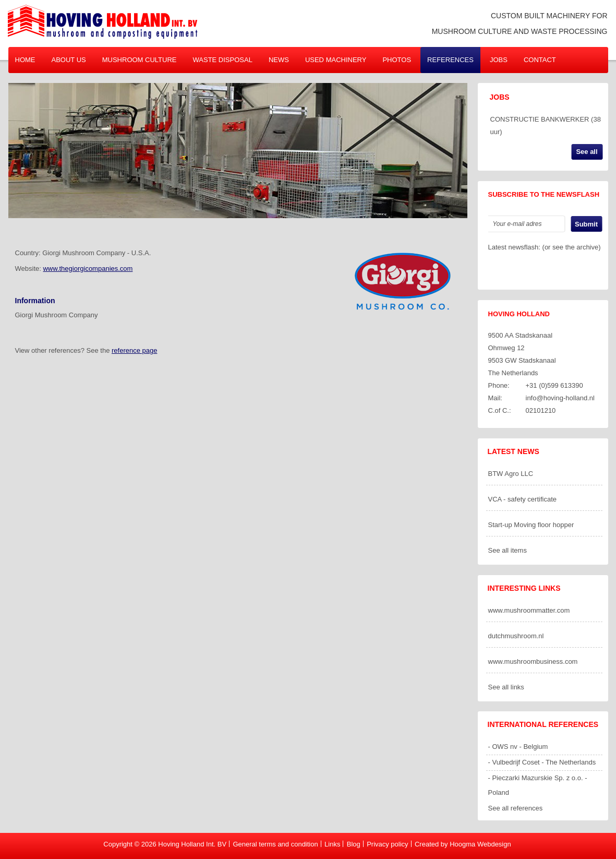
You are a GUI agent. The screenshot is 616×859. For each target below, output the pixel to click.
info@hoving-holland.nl (560, 398)
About (69, 60)
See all (587, 152)
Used (336, 60)
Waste (223, 60)
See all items (508, 550)
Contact (540, 60)
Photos (397, 60)
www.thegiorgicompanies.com (88, 269)
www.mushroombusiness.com (533, 661)
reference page (134, 350)
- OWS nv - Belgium (518, 747)
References (450, 60)
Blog (354, 844)
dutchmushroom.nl (516, 636)
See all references (516, 808)
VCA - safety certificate (523, 499)
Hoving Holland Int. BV (192, 844)
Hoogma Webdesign (480, 844)
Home (25, 60)
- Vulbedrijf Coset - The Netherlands (542, 762)
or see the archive (571, 247)
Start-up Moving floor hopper (531, 525)
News (279, 60)
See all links (506, 687)
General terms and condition (275, 844)
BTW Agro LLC (511, 474)
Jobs (499, 60)
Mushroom (140, 60)
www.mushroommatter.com (529, 610)
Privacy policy (387, 844)
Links (332, 844)
